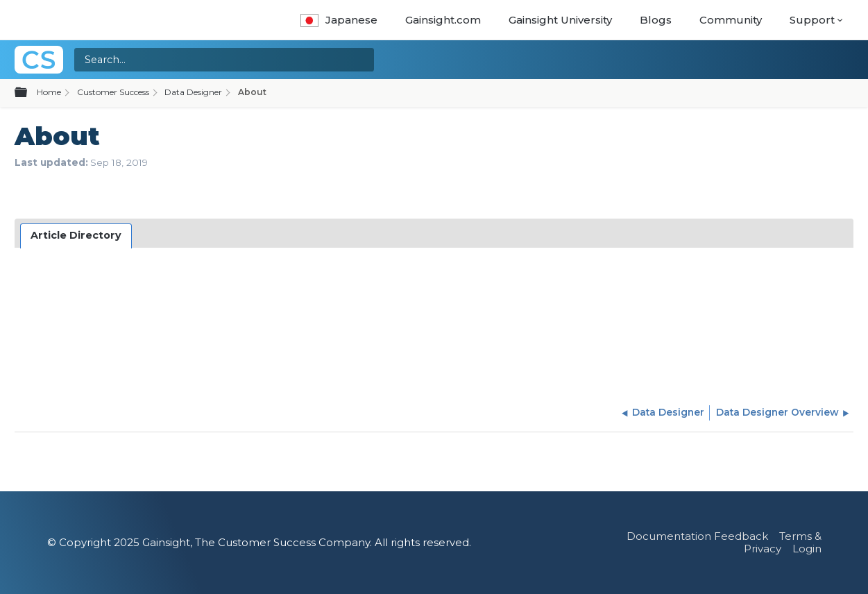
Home (49, 92)
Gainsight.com (443, 20)
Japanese (339, 20)
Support (812, 20)
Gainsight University (560, 20)
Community (731, 20)
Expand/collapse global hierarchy (29, 93)
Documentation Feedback (697, 536)
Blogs (656, 20)
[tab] (76, 236)
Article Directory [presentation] (76, 235)
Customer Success (113, 92)
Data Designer (193, 92)
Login (807, 549)
